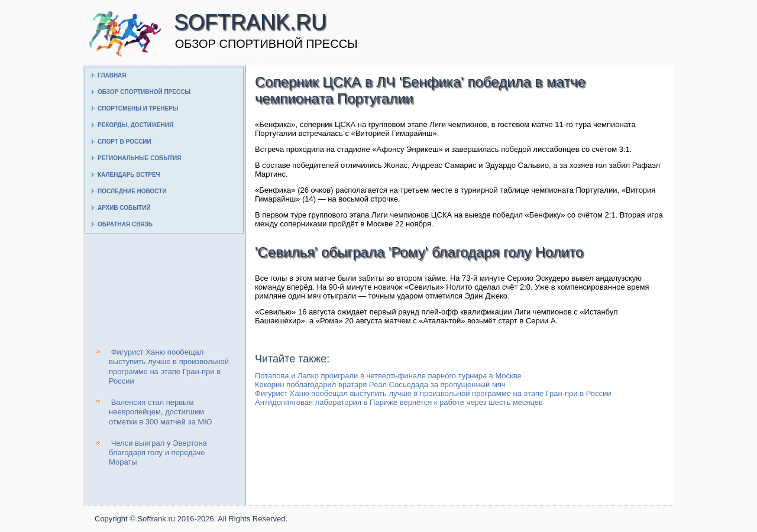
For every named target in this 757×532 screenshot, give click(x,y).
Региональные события (139, 158)
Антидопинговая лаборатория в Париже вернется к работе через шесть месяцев (399, 402)
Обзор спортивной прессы (144, 92)
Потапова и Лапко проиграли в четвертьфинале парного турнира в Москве (388, 376)
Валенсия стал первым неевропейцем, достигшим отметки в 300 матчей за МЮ (160, 412)
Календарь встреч (129, 175)
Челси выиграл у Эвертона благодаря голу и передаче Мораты (158, 453)
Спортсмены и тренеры (138, 108)
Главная (112, 75)
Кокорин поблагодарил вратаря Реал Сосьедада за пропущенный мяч (380, 385)
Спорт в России (124, 142)
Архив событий (124, 208)
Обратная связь (125, 224)
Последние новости (132, 191)
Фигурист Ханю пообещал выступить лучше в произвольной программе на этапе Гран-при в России (169, 366)
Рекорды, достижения (135, 125)
